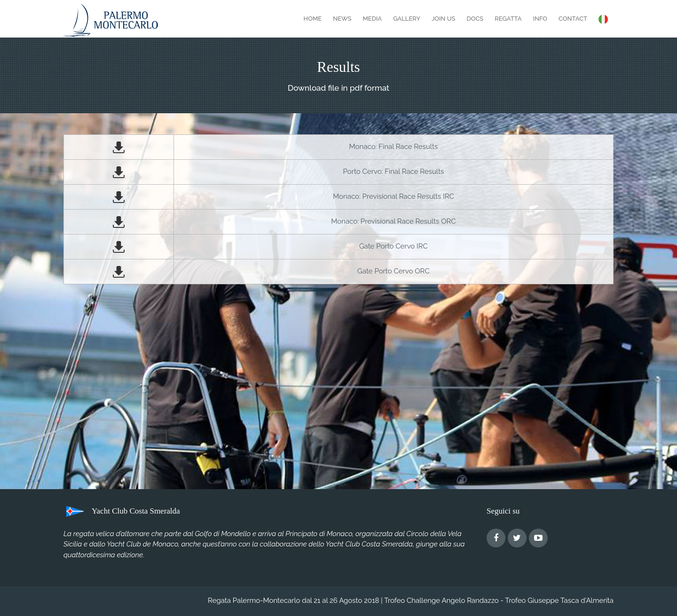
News (342, 19)
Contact (573, 19)
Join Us (443, 19)
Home (313, 19)
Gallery (407, 19)
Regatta (508, 19)
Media (372, 19)
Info (540, 19)
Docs (475, 19)
